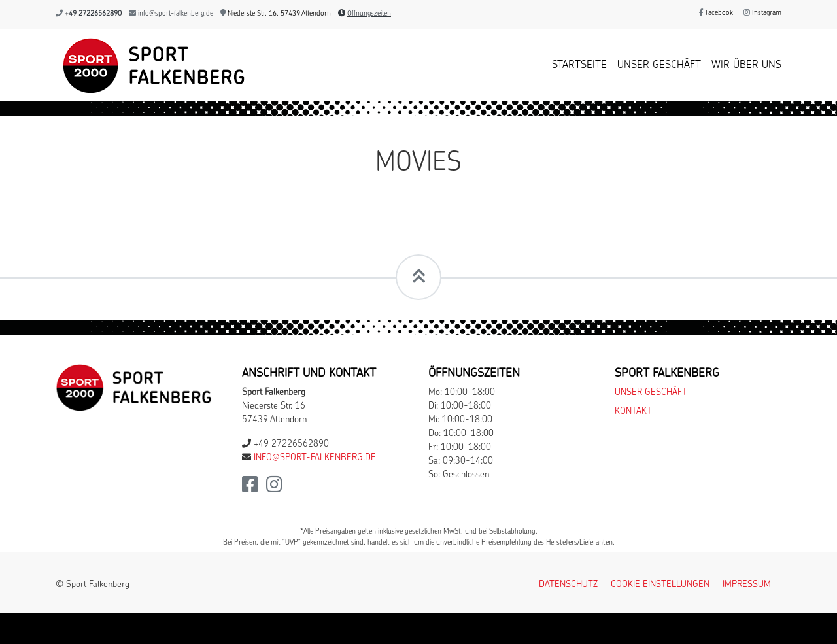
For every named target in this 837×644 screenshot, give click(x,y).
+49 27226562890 (93, 14)
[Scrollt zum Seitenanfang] (418, 277)
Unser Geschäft (659, 65)
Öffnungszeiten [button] (369, 14)
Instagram (762, 13)
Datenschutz (568, 585)
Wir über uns (746, 65)
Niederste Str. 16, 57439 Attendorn (276, 14)
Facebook (716, 13)
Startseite (579, 65)
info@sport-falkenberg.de (176, 14)
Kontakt (633, 412)
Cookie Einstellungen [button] (660, 585)
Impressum (747, 585)
